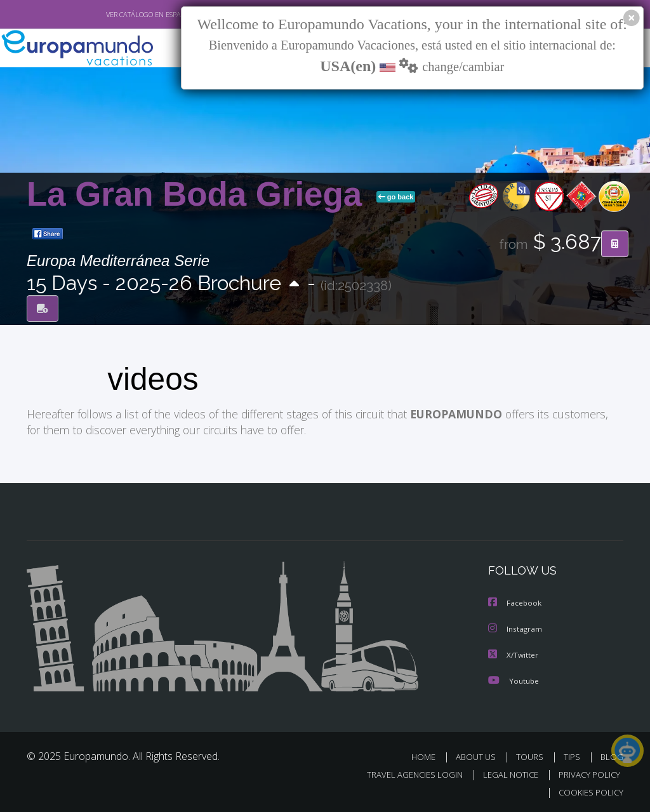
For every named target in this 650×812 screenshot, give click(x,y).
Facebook (515, 602)
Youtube (514, 678)
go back (396, 197)
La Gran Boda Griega (199, 194)
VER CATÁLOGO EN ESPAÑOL (121, 15)
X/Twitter (514, 653)
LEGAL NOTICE (505, 772)
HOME (428, 755)
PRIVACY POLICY (586, 772)
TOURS (532, 755)
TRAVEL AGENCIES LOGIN (405, 772)
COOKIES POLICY (588, 790)
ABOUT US (479, 755)
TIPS (574, 755)
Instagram (516, 628)
